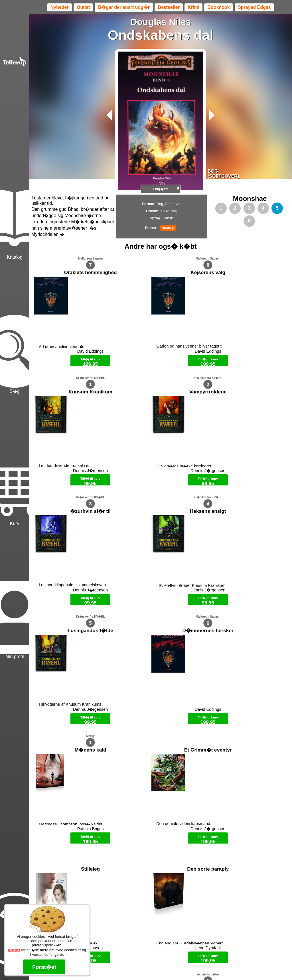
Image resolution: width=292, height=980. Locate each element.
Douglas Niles (161, 22)
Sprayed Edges (254, 7)
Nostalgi (168, 228)
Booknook (219, 7)
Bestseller (169, 7)
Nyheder (60, 7)
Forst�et (44, 967)
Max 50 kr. (146, 966)
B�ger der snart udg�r (124, 7)
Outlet (83, 7)
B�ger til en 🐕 (171, 966)
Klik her (14, 950)
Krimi (193, 7)
